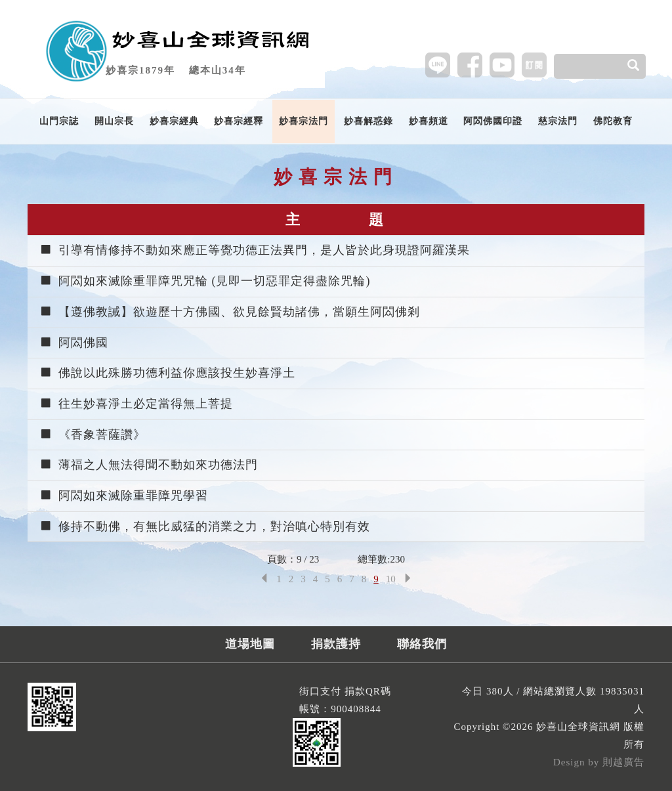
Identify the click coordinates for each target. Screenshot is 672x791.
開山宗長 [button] (114, 121)
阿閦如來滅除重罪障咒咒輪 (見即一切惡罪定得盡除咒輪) (205, 281)
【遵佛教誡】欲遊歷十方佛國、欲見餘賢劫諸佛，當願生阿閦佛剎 (230, 312)
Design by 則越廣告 (599, 762)
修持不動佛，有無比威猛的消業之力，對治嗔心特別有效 (205, 526)
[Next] (408, 579)
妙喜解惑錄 (368, 121)
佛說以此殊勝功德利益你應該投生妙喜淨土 (167, 373)
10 (391, 579)
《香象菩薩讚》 (93, 435)
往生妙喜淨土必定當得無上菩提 (136, 404)
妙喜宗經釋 (239, 121)
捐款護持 (336, 644)
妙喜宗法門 (304, 121)
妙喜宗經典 (174, 121)
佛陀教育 (613, 121)
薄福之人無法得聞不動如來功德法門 (149, 465)
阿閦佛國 (74, 343)
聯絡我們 (422, 644)
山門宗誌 (59, 121)
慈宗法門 (558, 121)
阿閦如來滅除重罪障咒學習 (124, 496)
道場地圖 (250, 644)
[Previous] (264, 579)
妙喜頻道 (429, 121)
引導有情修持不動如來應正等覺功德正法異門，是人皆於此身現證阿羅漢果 (255, 250)
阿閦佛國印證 (493, 121)
